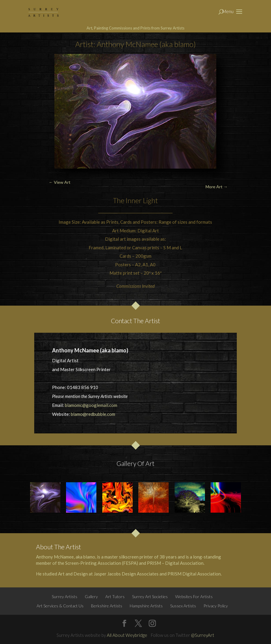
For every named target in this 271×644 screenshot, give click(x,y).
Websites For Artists (194, 596)
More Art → (217, 187)
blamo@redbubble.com (93, 414)
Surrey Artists (65, 596)
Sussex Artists (183, 606)
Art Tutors (115, 596)
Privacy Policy (216, 606)
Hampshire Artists (146, 606)
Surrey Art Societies (150, 596)
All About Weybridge (127, 635)
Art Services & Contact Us (60, 606)
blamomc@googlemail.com (91, 405)
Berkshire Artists (107, 606)
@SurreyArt (203, 635)
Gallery (91, 596)
